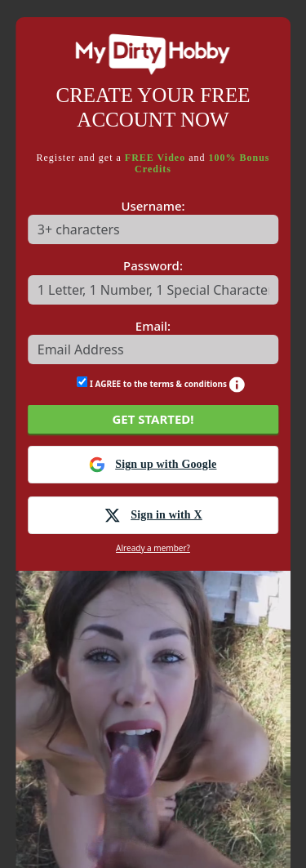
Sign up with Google (153, 465)
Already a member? (153, 548)
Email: (153, 326)
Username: (153, 206)
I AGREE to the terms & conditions (161, 383)
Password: (153, 265)
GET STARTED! (153, 419)
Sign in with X (153, 515)
